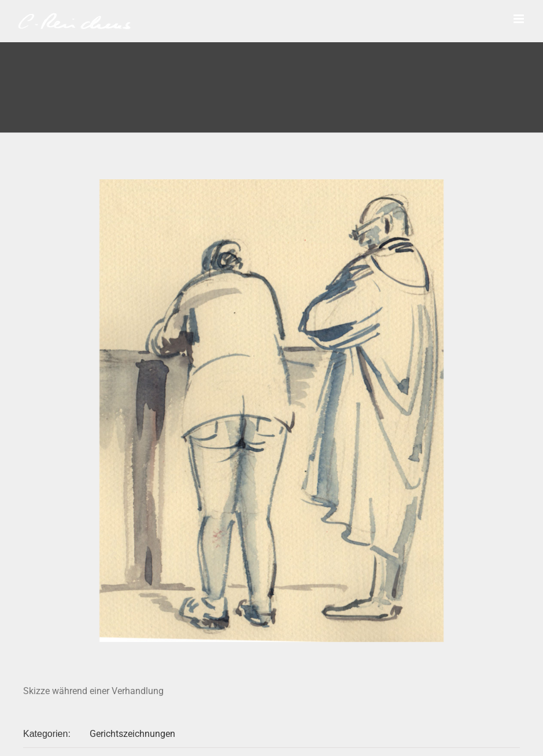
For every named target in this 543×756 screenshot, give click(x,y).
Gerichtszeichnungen (132, 734)
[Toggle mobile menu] (520, 19)
